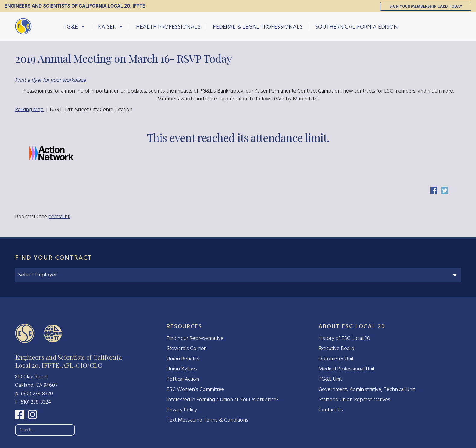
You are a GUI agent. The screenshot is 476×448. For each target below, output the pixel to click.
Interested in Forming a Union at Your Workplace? (223, 399)
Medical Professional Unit (347, 369)
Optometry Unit (336, 359)
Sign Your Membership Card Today (426, 6)
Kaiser (111, 26)
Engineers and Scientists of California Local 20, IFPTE (75, 6)
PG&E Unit (330, 379)
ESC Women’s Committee (195, 389)
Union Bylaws (182, 369)
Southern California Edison (356, 26)
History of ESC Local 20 (344, 338)
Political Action (183, 379)
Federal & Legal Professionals (258, 26)
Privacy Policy (182, 410)
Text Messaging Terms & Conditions (207, 420)
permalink (59, 216)
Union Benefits (183, 359)
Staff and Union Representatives (354, 399)
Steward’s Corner (186, 348)
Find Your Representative (195, 338)
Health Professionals (168, 26)
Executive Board (336, 348)
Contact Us (331, 410)
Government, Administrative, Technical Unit (367, 389)
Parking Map (29, 110)
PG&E (75, 26)
